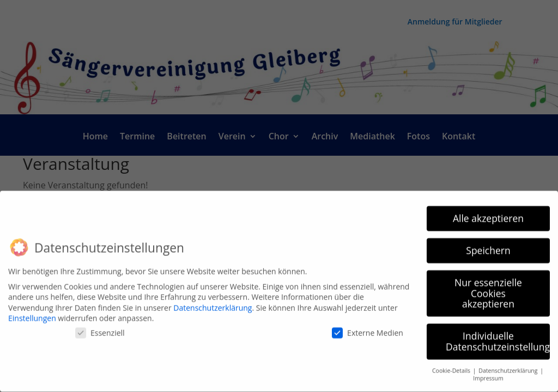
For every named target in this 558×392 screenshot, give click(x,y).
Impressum (488, 373)
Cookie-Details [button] (452, 365)
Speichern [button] (488, 244)
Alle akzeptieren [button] (488, 212)
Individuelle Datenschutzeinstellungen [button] (498, 336)
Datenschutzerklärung (213, 302)
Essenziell (100, 327)
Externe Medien (368, 327)
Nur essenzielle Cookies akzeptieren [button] (488, 287)
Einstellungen (32, 313)
